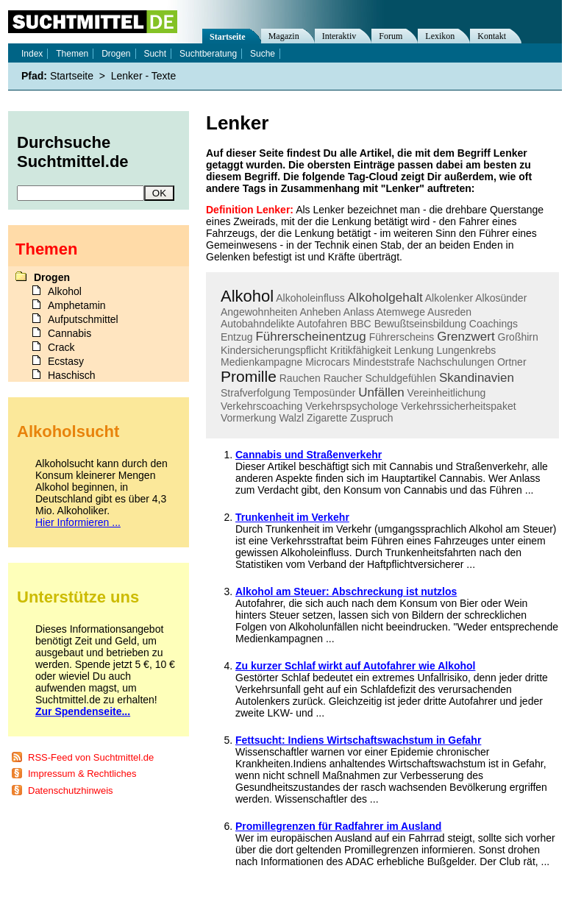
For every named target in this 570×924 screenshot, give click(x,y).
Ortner (512, 362)
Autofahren (323, 324)
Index (32, 54)
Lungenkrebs (466, 350)
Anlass (359, 312)
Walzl (291, 418)
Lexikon (440, 36)
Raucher (343, 378)
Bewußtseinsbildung (420, 324)
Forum (391, 36)
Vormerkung (248, 418)
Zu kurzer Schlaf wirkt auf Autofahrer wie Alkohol (355, 666)
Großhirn (518, 337)
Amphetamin (77, 305)
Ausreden (449, 312)
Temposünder (325, 393)
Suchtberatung (208, 54)
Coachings (494, 324)
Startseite (228, 37)
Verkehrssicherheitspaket (458, 406)
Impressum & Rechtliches (82, 774)
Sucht (155, 54)
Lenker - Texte (143, 76)
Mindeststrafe (384, 362)
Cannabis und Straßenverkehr (309, 455)
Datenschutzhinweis (71, 790)
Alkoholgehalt (385, 298)
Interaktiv (339, 36)
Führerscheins (402, 337)
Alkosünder (501, 298)
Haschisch (72, 375)
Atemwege (401, 312)
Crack (61, 347)
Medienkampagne (261, 362)
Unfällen (381, 392)
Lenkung (414, 350)
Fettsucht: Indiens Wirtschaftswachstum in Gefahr (358, 740)
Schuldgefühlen (401, 378)
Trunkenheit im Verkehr (292, 517)
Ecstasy (66, 361)
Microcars (328, 362)
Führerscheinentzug (310, 337)
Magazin (284, 36)
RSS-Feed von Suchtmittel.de (91, 757)
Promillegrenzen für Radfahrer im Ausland (338, 826)
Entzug (237, 337)
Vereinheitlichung (447, 393)
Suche (263, 54)
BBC (361, 324)
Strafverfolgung (256, 393)
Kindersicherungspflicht (274, 350)
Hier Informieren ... (78, 522)
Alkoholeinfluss (310, 298)
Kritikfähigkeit (361, 350)
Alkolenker (449, 298)
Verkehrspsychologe (352, 406)
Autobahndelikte (257, 324)
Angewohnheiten (259, 312)
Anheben (320, 312)
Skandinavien (477, 378)
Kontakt (492, 36)
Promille (249, 376)
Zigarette (327, 418)
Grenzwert (466, 337)
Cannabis (70, 333)
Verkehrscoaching (261, 406)
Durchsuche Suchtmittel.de (73, 152)
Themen (72, 54)
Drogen (116, 54)
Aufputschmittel (83, 319)
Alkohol (247, 296)
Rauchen (300, 378)
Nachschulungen (456, 362)
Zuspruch (371, 418)
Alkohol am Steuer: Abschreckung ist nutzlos (346, 591)
